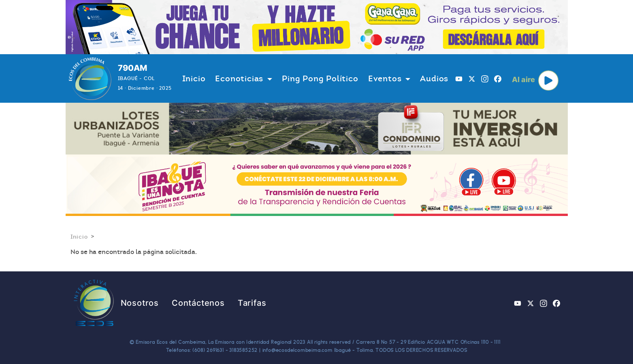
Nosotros (140, 303)
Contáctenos (198, 303)
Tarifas (252, 303)
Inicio (194, 78)
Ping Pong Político (320, 78)
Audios (434, 78)
